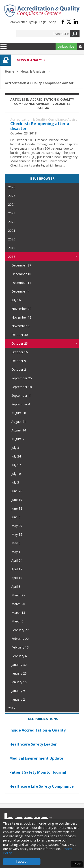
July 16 (16, 300)
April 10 (17, 578)
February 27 (20, 630)
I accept (22, 861)
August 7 (18, 439)
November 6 (20, 326)
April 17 (17, 569)
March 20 (18, 604)
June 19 (17, 500)
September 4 (21, 404)
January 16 (19, 682)
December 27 (21, 265)
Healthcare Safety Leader (33, 744)
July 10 (16, 474)
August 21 (19, 422)
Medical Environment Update (36, 758)
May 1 (16, 552)
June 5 (16, 517)
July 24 (16, 456)
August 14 (19, 430)
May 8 (16, 543)
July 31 (16, 448)
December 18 (21, 274)
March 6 (17, 621)
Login (43, 22)
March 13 (18, 613)
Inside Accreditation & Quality (38, 730)
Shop (53, 22)
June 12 (17, 508)
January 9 (18, 691)
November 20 (21, 309)
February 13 (20, 647)
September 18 (22, 387)
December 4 (20, 291)
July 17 (16, 465)
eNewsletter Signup (24, 22)
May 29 (17, 526)
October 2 (19, 369)
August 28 (19, 413)
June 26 (17, 491)
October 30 (20, 335)
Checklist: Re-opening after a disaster (40, 126)
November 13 (21, 317)
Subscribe (66, 46)
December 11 (21, 283)
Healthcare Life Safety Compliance (42, 786)
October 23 (20, 343)
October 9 (19, 361)
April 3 (16, 586)
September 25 (22, 378)
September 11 (22, 395)
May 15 (17, 534)
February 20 (20, 639)
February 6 (19, 656)
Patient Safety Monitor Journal (38, 772)
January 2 (18, 699)
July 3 (15, 482)
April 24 (17, 560)
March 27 (18, 595)
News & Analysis (33, 71)
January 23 (19, 673)
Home (10, 71)
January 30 (19, 665)
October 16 (20, 352)
